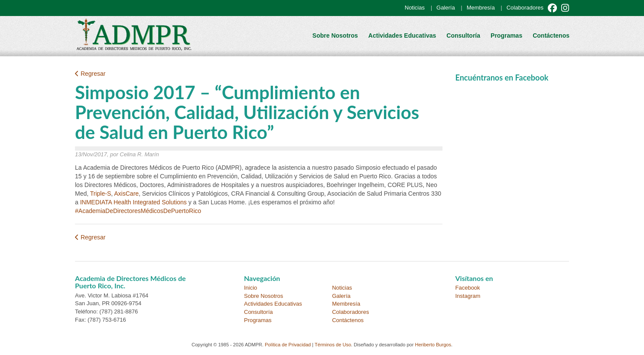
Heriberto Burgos (433, 345)
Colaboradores (525, 8)
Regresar (90, 74)
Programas (506, 35)
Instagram (468, 296)
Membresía (481, 8)
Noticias (415, 8)
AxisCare (126, 194)
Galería (446, 8)
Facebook (468, 288)
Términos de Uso (333, 345)
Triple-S (101, 194)
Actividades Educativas (402, 35)
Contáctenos (551, 35)
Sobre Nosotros (335, 35)
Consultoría (463, 35)
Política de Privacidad (288, 345)
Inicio (250, 288)
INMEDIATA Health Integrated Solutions (133, 202)
